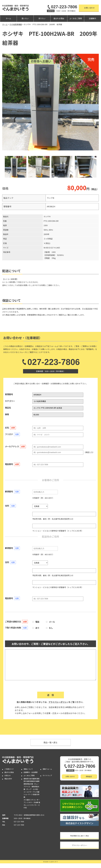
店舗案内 (92, 18)
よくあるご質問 (76, 18)
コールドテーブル (30, 792)
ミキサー (30, 802)
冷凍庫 (36, 802)
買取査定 (89, 776)
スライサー (34, 805)
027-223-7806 (62, 7)
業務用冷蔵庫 (35, 781)
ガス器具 (27, 800)
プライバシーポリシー (58, 702)
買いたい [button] (25, 18)
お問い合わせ (89, 8)
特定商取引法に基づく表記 (80, 836)
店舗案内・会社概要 (31, 772)
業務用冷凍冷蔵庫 (30, 779)
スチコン (33, 800)
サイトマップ (47, 775)
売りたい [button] (42, 18)
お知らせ (8, 775)
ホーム (8, 18)
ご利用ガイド (9, 769)
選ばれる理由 (59, 18)
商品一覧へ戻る (50, 742)
